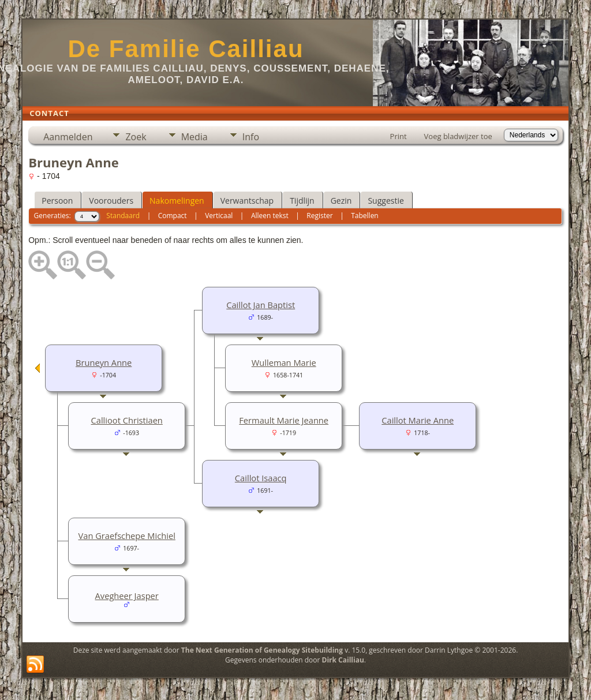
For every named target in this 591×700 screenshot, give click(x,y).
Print (399, 136)
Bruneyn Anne (104, 362)
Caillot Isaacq (261, 478)
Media (194, 137)
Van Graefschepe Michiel (127, 536)
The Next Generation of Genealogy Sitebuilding (262, 650)
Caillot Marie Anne (418, 420)
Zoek (136, 137)
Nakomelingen (177, 201)
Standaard (123, 216)
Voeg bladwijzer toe (458, 136)
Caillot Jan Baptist (261, 305)
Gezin (341, 201)
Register (319, 216)
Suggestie (386, 201)
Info (251, 137)
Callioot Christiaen (127, 420)
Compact (173, 216)
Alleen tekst (270, 216)
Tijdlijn (302, 201)
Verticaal (219, 216)
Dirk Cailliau (343, 660)
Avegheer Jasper (127, 596)
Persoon (57, 201)
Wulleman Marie (284, 362)
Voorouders (111, 201)
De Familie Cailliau (186, 49)
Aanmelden (68, 137)
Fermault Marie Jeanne (284, 420)
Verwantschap (247, 201)
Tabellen (365, 216)
